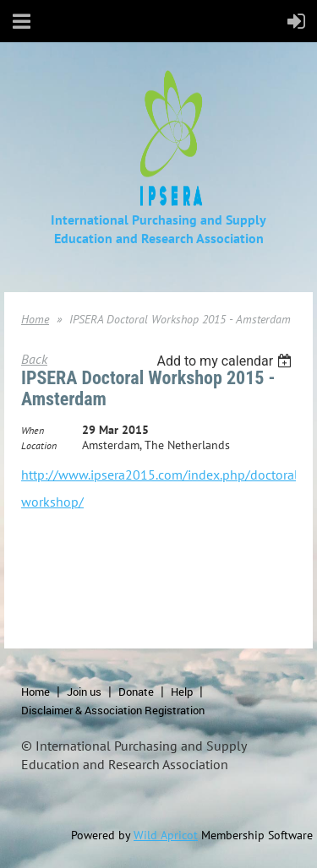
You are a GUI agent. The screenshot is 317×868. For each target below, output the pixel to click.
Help (182, 692)
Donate (136, 692)
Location (39, 445)
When (33, 430)
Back (34, 359)
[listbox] (226, 361)
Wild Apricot (166, 835)
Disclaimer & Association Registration (113, 710)
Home (35, 319)
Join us (84, 692)
